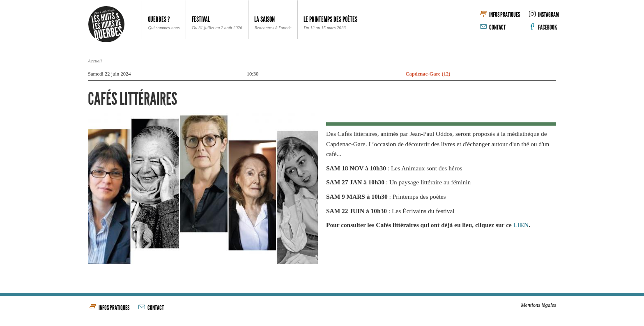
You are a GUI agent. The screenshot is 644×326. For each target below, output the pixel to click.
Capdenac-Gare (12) (428, 74)
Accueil (95, 61)
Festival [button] (217, 23)
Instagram (544, 15)
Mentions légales (538, 305)
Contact (493, 27)
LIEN (521, 225)
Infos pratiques (500, 15)
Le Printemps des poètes (330, 23)
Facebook (543, 27)
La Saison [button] (273, 23)
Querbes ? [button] (164, 23)
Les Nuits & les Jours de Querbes (106, 24)
